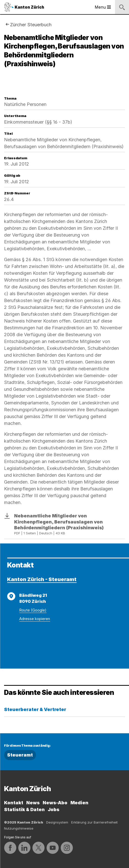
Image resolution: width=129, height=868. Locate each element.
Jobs (54, 809)
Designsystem (57, 822)
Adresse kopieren (35, 619)
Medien (79, 803)
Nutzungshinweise (19, 828)
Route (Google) (33, 610)
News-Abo (55, 803)
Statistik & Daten (24, 809)
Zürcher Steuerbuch (31, 25)
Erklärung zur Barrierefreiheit (94, 822)
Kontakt (14, 803)
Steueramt (20, 755)
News (33, 803)
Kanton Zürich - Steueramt (42, 579)
